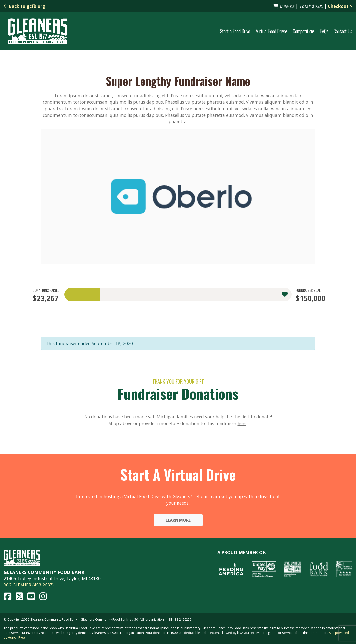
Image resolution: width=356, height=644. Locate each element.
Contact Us (343, 31)
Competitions (304, 31)
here (242, 423)
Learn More (178, 520)
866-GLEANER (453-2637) (29, 585)
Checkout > (340, 6)
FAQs (324, 31)
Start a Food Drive (235, 31)
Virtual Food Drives (272, 31)
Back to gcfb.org (24, 6)
